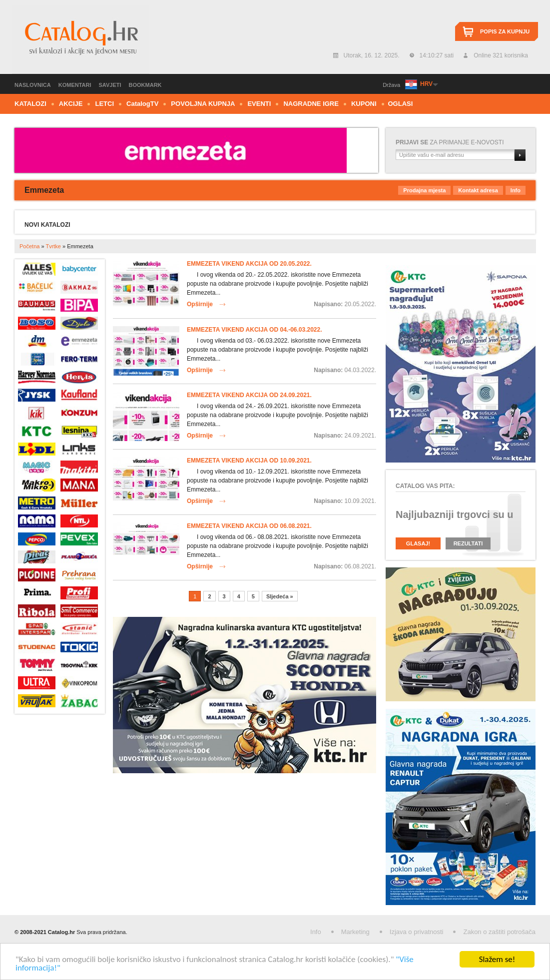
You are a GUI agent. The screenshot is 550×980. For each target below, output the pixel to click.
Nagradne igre (311, 104)
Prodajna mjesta (424, 190)
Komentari (75, 85)
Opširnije (200, 304)
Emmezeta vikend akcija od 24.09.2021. (249, 395)
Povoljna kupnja (203, 104)
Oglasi (401, 104)
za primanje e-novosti (450, 142)
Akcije (71, 104)
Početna (29, 246)
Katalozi (30, 104)
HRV (426, 84)
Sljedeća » (280, 596)
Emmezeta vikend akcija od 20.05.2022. (249, 264)
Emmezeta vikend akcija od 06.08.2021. (249, 526)
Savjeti (110, 85)
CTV (142, 104)
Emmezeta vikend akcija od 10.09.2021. (249, 461)
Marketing (355, 932)
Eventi (259, 104)
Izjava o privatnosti (417, 932)
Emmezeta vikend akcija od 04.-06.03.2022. (255, 330)
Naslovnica (33, 85)
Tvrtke (53, 246)
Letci (104, 104)
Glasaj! (418, 543)
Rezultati (468, 543)
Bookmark (145, 85)
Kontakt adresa (478, 190)
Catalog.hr (81, 39)
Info (516, 190)
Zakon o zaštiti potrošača (499, 932)
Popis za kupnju (505, 31)
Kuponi (364, 104)
